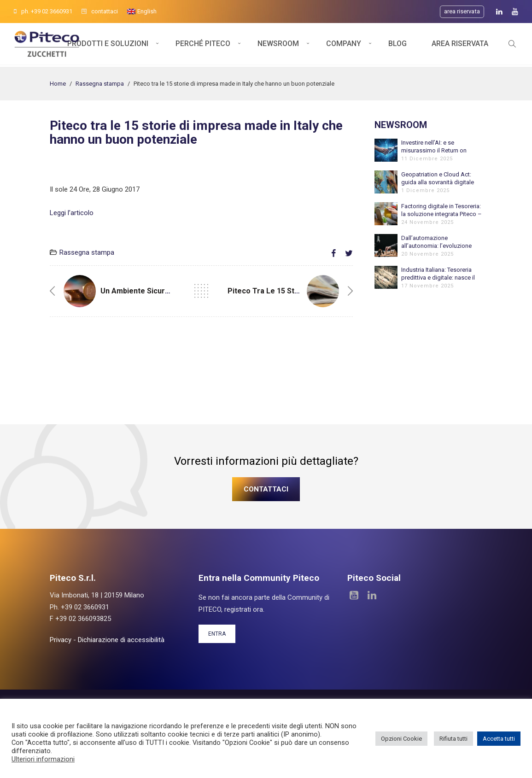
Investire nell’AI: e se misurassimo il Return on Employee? (434, 147)
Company (344, 45)
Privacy (61, 640)
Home (58, 84)
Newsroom (278, 45)
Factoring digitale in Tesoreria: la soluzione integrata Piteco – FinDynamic (441, 210)
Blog (398, 45)
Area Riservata (460, 45)
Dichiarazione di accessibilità (121, 640)
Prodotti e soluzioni (108, 45)
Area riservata (462, 11)
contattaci (100, 11)
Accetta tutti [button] (499, 739)
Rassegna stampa (100, 84)
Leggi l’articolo (72, 213)
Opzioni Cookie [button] (401, 739)
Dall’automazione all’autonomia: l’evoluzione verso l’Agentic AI (436, 242)
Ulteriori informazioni (43, 759)
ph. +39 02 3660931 (43, 11)
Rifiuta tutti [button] (453, 739)
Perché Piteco (203, 45)
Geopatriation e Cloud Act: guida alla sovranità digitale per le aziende (438, 178)
